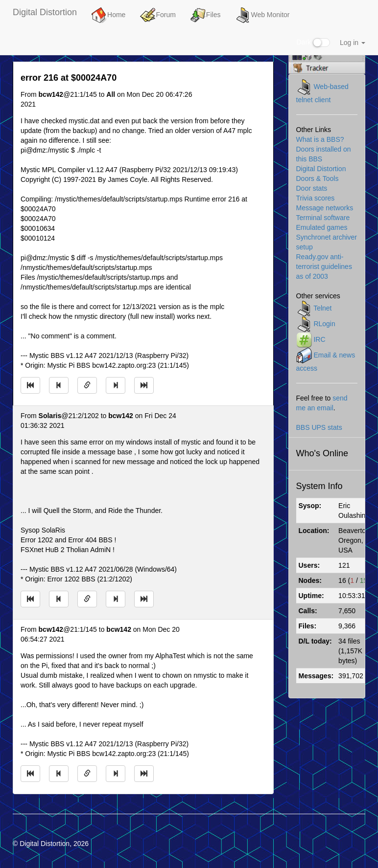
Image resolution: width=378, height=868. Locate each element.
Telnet (322, 308)
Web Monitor (262, 15)
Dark (313, 43)
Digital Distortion (45, 12)
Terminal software (323, 218)
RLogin (324, 324)
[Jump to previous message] (59, 385)
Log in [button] (353, 43)
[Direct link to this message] (87, 385)
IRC (319, 339)
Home (108, 15)
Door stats (312, 188)
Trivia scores (316, 198)
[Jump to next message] (116, 385)
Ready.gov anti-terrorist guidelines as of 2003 (324, 267)
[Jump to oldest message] (30, 385)
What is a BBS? (320, 139)
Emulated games (322, 227)
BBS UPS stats (319, 427)
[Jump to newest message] (144, 385)
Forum (158, 15)
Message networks (325, 208)
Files (206, 15)
